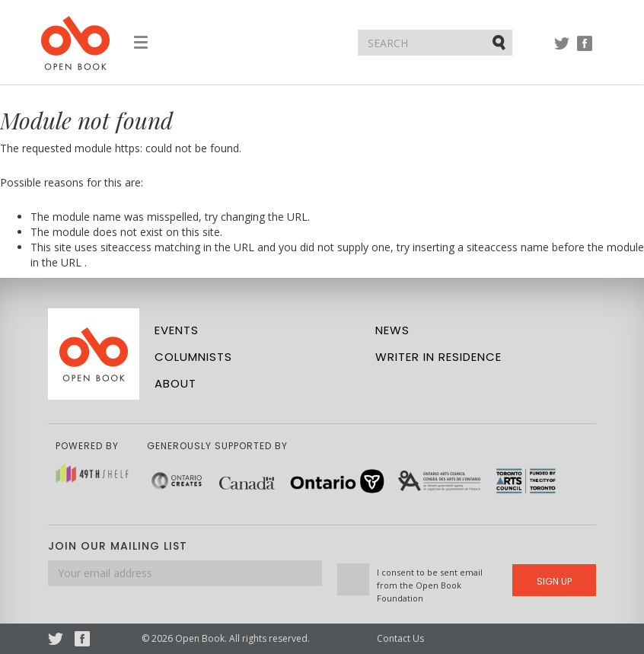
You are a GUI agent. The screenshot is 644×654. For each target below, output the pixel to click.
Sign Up (554, 581)
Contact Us (400, 638)
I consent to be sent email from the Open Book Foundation (430, 585)
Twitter (562, 51)
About (175, 383)
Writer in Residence (438, 357)
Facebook (585, 51)
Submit (500, 42)
